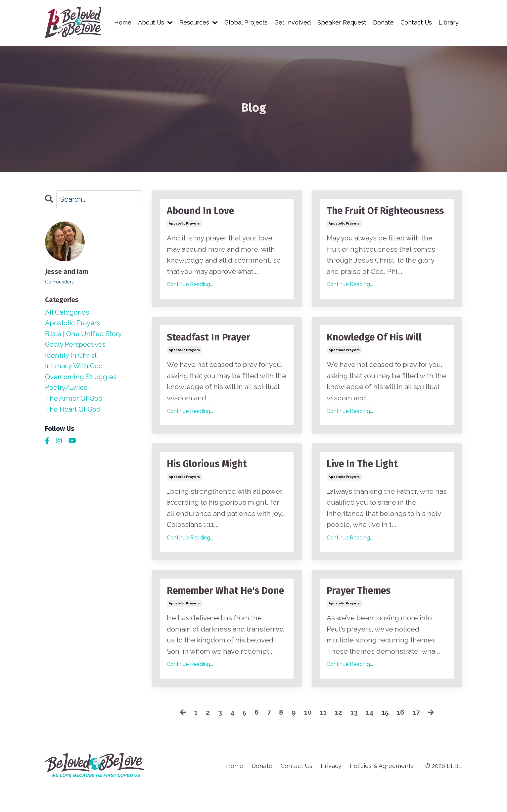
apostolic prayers (184, 224)
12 (338, 738)
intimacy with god (74, 368)
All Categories (68, 312)
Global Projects (246, 22)
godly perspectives (76, 346)
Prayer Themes (361, 605)
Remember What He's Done (215, 611)
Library (449, 22)
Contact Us (416, 22)
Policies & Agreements (382, 792)
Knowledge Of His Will (377, 350)
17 (418, 738)
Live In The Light (364, 478)
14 (370, 738)
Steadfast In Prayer (211, 350)
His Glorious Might (209, 478)
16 (402, 738)
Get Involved (292, 22)
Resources (198, 22)
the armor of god (75, 402)
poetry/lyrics (67, 390)
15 (386, 738)
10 (307, 738)
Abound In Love (202, 211)
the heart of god (74, 412)
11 (323, 738)
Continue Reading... (190, 285)
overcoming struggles (82, 379)
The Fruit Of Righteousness (361, 217)
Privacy (331, 792)
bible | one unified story (85, 335)
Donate (383, 22)
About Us (155, 22)
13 (354, 738)
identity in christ (71, 357)
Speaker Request (342, 22)
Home (122, 22)
